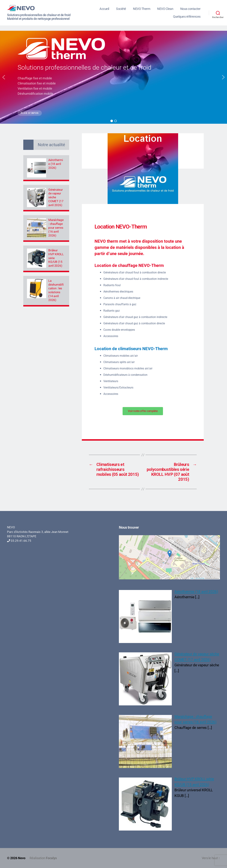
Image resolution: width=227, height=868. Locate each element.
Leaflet (192, 578)
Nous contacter (190, 9)
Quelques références (187, 17)
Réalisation (43, 858)
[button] (4, 77)
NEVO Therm (142, 9)
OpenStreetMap (200, 578)
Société (121, 9)
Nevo (22, 858)
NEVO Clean (165, 9)
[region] (113, 77)
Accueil (104, 9)
